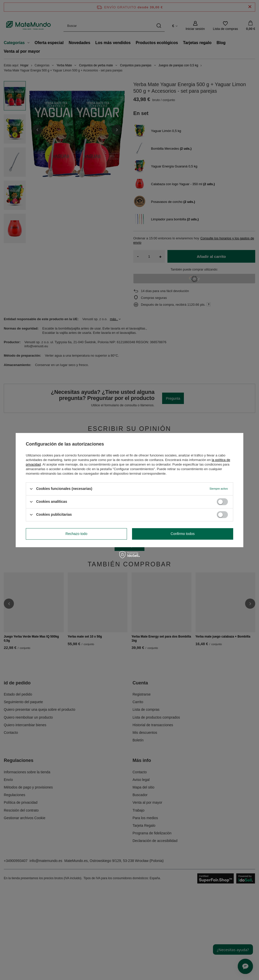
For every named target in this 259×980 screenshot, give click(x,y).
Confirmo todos (183, 534)
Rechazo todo (76, 534)
